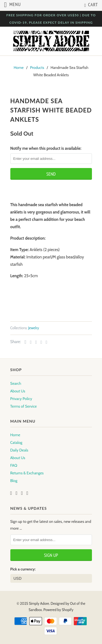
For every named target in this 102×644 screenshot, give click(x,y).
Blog (14, 481)
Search (16, 383)
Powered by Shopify (58, 610)
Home (15, 435)
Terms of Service (24, 406)
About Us (18, 391)
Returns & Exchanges (27, 473)
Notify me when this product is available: (46, 148)
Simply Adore (39, 603)
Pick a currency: (23, 569)
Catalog (16, 442)
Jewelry (34, 328)
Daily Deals (19, 450)
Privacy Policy (21, 399)
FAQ (14, 465)
